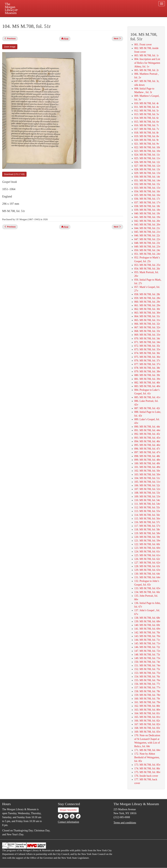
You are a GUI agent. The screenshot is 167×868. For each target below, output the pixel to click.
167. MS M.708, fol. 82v (147, 724)
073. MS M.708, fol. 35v (147, 349)
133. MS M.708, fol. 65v (147, 588)
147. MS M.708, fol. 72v (147, 651)
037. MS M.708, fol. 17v (147, 203)
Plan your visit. (49, 20)
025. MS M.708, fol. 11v (147, 158)
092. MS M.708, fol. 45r (147, 434)
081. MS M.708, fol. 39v (147, 379)
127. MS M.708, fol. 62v (147, 563)
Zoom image (10, 47)
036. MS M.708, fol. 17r (147, 199)
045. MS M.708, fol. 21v (147, 232)
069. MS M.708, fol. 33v (147, 335)
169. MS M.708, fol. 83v (147, 732)
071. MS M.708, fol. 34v (147, 342)
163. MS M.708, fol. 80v (147, 710)
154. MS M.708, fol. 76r (147, 677)
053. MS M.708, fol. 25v (147, 265)
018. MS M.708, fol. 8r (147, 133)
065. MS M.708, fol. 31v (147, 320)
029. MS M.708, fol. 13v (147, 173)
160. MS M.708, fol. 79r (147, 699)
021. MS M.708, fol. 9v (147, 144)
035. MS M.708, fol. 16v (147, 195)
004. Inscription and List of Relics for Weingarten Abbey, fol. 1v (147, 63)
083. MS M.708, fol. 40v (147, 386)
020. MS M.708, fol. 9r (147, 140)
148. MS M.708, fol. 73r (147, 655)
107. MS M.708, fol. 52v (147, 489)
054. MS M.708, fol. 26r (147, 269)
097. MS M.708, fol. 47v (147, 452)
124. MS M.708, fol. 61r (147, 552)
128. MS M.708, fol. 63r (147, 566)
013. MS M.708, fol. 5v (147, 114)
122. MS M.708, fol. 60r (147, 544)
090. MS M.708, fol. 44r (147, 427)
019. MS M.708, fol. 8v (147, 136)
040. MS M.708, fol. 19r (147, 213)
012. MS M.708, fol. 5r (147, 111)
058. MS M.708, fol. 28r (147, 294)
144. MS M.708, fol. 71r (147, 640)
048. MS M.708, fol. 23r (147, 243)
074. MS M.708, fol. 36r (147, 353)
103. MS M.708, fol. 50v (147, 474)
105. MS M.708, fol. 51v (147, 482)
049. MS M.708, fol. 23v (147, 247)
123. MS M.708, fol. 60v (147, 548)
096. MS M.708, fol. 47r (147, 449)
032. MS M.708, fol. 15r (147, 184)
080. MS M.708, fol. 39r (147, 375)
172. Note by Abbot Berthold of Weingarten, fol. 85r (147, 757)
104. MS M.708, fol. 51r (147, 478)
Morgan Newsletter (68, 810)
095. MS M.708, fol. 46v (147, 445)
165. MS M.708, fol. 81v (147, 717)
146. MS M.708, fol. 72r (147, 647)
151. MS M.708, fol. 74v (147, 665)
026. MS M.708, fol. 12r (147, 162)
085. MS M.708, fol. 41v (147, 397)
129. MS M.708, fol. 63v (147, 570)
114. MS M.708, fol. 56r (147, 515)
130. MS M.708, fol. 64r (147, 574)
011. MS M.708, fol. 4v (147, 107)
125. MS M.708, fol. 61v (147, 555)
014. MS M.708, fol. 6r (147, 118)
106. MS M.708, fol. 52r (147, 485)
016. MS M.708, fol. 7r (147, 125)
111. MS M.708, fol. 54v (147, 504)
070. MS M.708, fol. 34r (147, 339)
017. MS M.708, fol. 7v (147, 129)
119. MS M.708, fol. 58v (147, 533)
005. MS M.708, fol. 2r (147, 70)
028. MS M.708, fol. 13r (147, 169)
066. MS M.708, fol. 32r (147, 324)
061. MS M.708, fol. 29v (147, 305)
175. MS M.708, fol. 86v (147, 772)
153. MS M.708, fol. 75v (147, 673)
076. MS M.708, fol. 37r (147, 361)
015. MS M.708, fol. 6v (147, 122)
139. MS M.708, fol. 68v (147, 621)
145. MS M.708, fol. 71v (147, 643)
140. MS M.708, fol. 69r (147, 625)
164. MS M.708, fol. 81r (147, 713)
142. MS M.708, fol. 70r (147, 633)
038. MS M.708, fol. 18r (147, 206)
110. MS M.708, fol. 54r (147, 500)
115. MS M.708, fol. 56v (147, 519)
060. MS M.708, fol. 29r (147, 302)
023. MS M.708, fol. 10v (147, 151)
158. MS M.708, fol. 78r (147, 691)
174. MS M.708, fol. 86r (147, 768)
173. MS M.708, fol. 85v (147, 765)
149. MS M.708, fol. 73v (147, 658)
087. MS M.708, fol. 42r (147, 408)
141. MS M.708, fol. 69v (147, 629)
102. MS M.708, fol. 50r (147, 471)
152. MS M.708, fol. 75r (147, 669)
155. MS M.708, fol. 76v (147, 680)
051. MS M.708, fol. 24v (147, 254)
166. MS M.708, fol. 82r (147, 721)
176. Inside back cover (146, 776)
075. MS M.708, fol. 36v (147, 357)
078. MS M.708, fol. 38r (147, 368)
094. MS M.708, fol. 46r (147, 441)
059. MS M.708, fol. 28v (147, 298)
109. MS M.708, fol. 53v (147, 497)
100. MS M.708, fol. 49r (147, 463)
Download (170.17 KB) (14, 174)
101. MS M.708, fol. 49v (147, 467)
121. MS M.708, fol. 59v (147, 541)
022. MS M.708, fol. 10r (147, 147)
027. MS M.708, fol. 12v (147, 166)
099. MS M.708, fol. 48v (147, 460)
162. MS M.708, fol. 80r (147, 706)
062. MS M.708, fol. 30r (147, 309)
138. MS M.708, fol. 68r (147, 618)
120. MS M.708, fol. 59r (147, 537)
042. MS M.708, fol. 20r (147, 221)
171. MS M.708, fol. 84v (147, 750)
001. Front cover (143, 45)
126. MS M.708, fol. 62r (147, 559)
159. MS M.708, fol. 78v (147, 695)
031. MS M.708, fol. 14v (147, 180)
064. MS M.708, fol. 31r (147, 316)
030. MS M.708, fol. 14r (147, 177)
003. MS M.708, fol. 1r (147, 55)
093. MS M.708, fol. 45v (147, 438)
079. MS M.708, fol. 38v (147, 371)
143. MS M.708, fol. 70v (147, 636)
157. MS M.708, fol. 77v (147, 688)
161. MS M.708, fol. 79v (147, 702)
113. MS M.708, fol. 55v (147, 511)
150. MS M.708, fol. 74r (147, 662)
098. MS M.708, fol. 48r (147, 456)
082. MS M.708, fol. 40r (147, 383)
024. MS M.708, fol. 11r (147, 155)
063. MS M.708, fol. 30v (147, 313)
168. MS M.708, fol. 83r (147, 728)
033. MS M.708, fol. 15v (147, 188)
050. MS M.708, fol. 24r (147, 250)
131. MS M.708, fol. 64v (147, 577)
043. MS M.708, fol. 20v (147, 225)
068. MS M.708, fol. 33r (147, 331)
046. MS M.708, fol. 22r (147, 235)
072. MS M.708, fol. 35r (147, 346)
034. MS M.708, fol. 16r (147, 191)
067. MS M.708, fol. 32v (147, 327)
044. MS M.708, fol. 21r (147, 228)
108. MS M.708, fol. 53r (147, 493)
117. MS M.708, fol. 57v (147, 526)
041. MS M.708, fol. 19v (147, 217)
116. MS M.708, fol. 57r (147, 522)
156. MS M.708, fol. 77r (147, 684)
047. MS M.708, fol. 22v (147, 239)
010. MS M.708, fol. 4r (147, 103)
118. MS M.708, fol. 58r (147, 529)
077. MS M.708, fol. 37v (147, 364)
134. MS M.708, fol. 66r (147, 592)
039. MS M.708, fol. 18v (147, 210)
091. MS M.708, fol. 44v (147, 430)
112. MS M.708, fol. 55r (147, 507)
